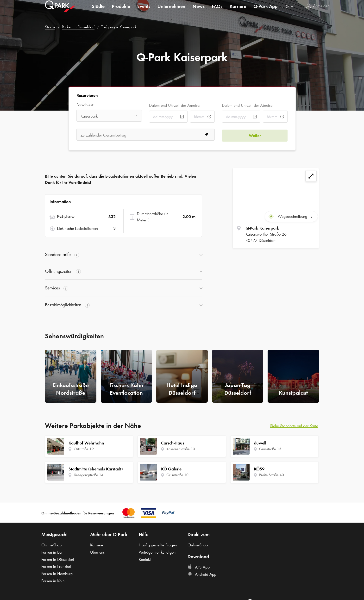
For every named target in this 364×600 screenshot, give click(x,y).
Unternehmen (171, 11)
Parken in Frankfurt (56, 566)
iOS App (199, 567)
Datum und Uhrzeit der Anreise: (175, 105)
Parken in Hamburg (57, 574)
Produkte (121, 11)
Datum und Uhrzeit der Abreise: (248, 105)
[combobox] (290, 11)
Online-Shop (51, 545)
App (265, 11)
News (199, 11)
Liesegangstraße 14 (89, 475)
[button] (123, 255)
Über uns (97, 552)
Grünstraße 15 (270, 449)
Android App (202, 574)
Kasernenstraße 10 (181, 449)
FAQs (217, 11)
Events (144, 11)
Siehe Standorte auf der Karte (294, 426)
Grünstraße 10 (177, 475)
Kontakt (145, 559)
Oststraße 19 (84, 449)
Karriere (238, 11)
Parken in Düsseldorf (78, 27)
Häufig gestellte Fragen (158, 545)
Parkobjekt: (85, 105)
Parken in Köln (53, 581)
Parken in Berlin (54, 552)
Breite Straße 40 (272, 475)
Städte (98, 11)
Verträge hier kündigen (157, 552)
